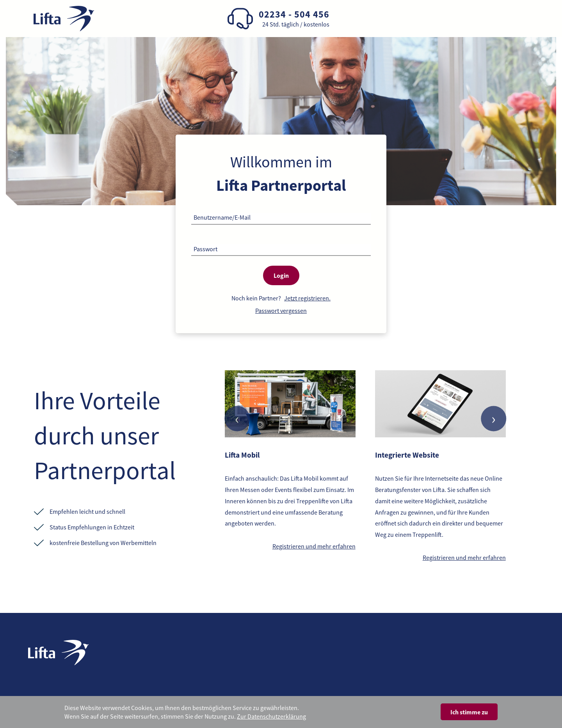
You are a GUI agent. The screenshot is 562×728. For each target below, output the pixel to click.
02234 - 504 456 (294, 14)
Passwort (205, 249)
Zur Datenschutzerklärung (271, 716)
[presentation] (237, 419)
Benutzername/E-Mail (222, 217)
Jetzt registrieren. (307, 298)
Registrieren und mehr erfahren (314, 546)
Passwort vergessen (281, 311)
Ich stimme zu (469, 712)
